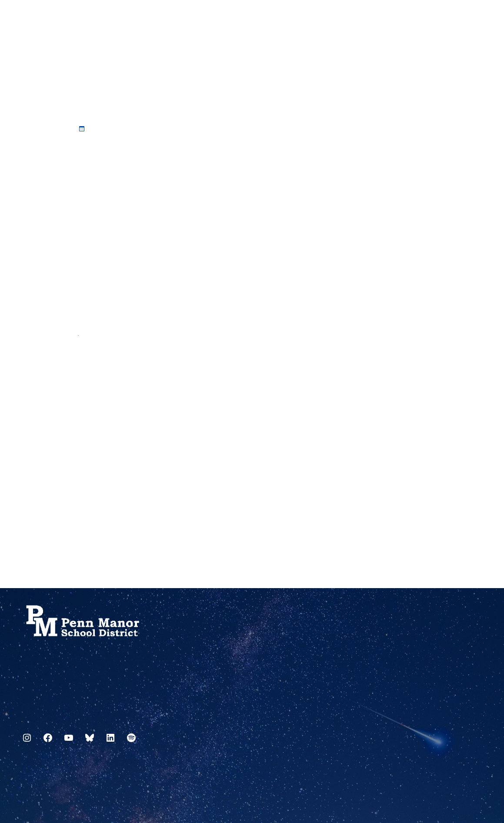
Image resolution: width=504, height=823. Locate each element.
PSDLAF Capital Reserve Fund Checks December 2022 (78, 332)
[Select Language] (476, 18)
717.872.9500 (22, 718)
